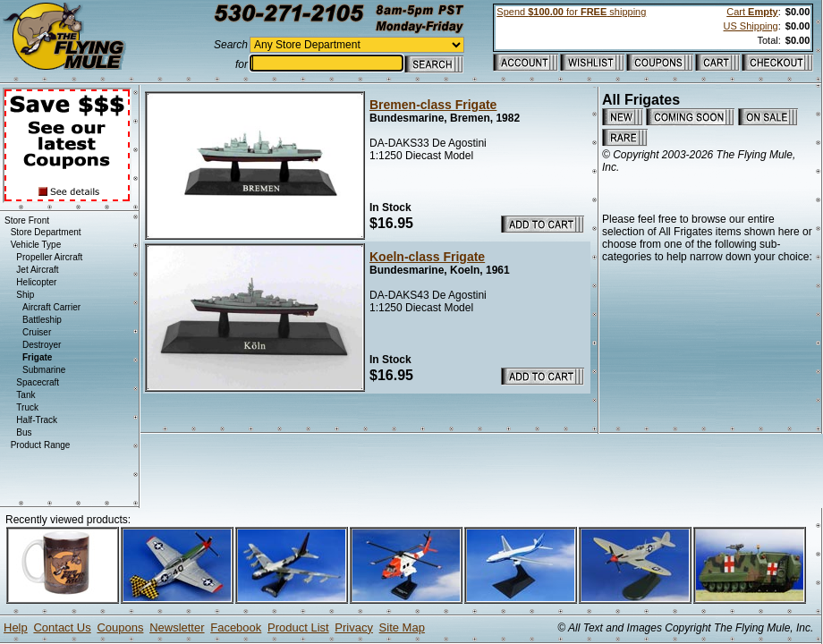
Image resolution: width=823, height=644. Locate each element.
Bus (24, 432)
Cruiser (37, 332)
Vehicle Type (36, 245)
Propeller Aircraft (49, 257)
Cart (752, 12)
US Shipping (751, 26)
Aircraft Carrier (51, 307)
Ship (25, 295)
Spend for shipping (571, 12)
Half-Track (37, 420)
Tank (25, 395)
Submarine (44, 370)
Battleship (42, 320)
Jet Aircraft (37, 270)
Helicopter (36, 282)
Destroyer (42, 345)
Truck (27, 407)
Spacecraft (38, 382)
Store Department (46, 232)
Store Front (27, 220)
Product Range (41, 445)
